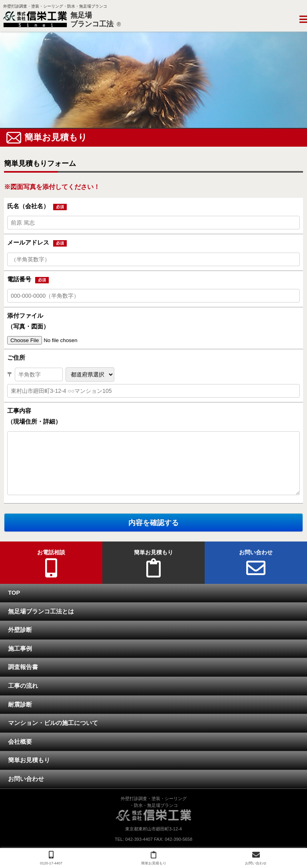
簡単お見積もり (29, 760)
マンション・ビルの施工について (53, 723)
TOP (14, 593)
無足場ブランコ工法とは (41, 612)
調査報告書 (23, 667)
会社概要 (20, 742)
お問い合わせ (26, 779)
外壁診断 (20, 630)
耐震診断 (20, 705)
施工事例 (20, 649)
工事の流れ (23, 686)
